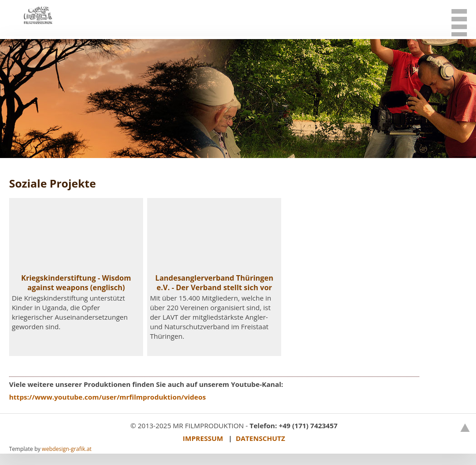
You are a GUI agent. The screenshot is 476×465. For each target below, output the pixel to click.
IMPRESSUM (203, 438)
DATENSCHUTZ (260, 438)
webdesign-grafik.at (67, 449)
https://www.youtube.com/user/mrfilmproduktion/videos (107, 397)
